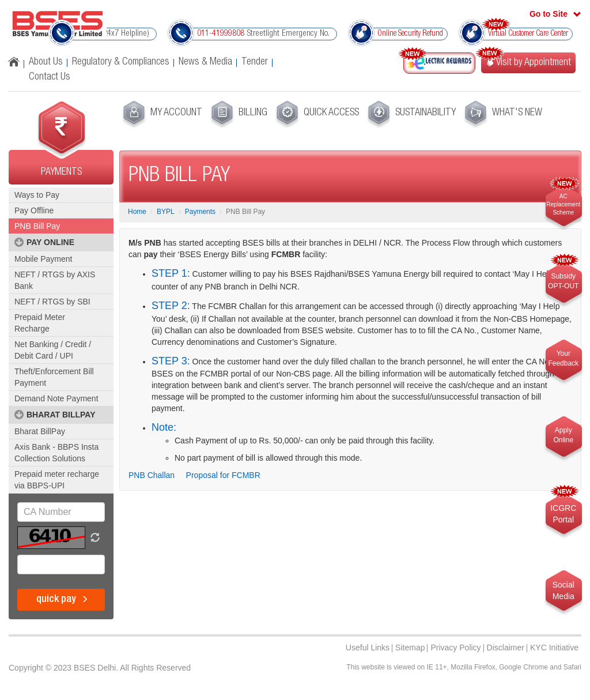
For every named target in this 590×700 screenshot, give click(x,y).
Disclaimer (506, 648)
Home (137, 212)
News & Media (205, 62)
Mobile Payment (43, 259)
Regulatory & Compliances (121, 62)
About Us (46, 62)
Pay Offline (34, 210)
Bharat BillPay (40, 431)
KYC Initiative (554, 648)
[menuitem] (161, 115)
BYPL (166, 212)
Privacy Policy (455, 648)
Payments (200, 212)
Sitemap (410, 648)
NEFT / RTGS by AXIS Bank (55, 280)
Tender (255, 62)
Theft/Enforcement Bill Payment (54, 377)
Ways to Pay (37, 195)
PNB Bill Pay (37, 226)
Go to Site (549, 14)
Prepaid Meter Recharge (40, 323)
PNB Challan (152, 475)
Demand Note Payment (56, 398)
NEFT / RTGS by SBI (52, 302)
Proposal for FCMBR (223, 475)
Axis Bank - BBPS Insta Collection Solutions (56, 453)
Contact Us (50, 77)
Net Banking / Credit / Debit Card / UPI (53, 350)
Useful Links (368, 648)
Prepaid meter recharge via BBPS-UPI (57, 480)
